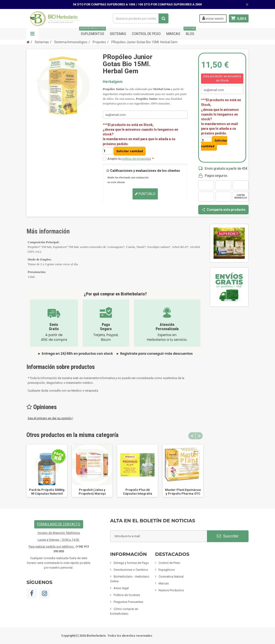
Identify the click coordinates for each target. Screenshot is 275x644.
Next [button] (199, 436)
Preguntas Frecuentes (128, 602)
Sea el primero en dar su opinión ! (50, 418)
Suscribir (228, 536)
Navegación (32, 34)
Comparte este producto (223, 210)
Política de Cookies (127, 595)
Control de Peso (146, 34)
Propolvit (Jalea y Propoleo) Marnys (92, 492)
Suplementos (92, 32)
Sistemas (118, 34)
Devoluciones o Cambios (131, 570)
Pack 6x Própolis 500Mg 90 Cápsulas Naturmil (47, 492)
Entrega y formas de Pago (131, 563)
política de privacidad (136, 159)
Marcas (173, 34)
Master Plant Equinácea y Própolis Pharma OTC (183, 492)
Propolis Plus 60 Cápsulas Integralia (137, 492)
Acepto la (131, 159)
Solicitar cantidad (130, 151)
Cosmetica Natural (171, 577)
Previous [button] (192, 436)
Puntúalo (145, 194)
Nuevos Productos (171, 590)
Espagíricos (167, 570)
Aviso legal (121, 588)
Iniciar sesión (213, 18)
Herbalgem (113, 82)
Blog (190, 32)
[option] (47, 471)
